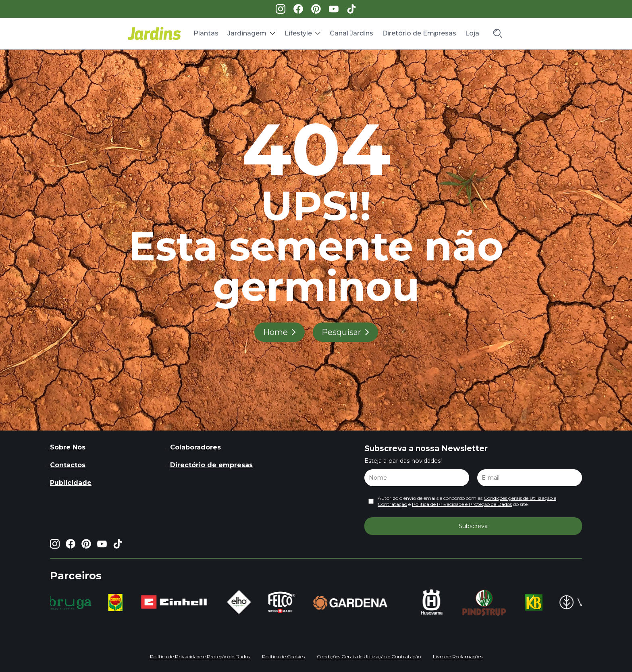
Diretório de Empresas (419, 33)
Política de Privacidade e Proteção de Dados (462, 504)
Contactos (68, 465)
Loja (472, 33)
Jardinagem (247, 33)
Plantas (206, 33)
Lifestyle (298, 33)
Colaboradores (195, 447)
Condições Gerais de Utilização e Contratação (369, 656)
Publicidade (71, 483)
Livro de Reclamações (458, 656)
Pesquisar (341, 332)
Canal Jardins (351, 33)
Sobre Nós (68, 447)
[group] (72, 603)
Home (275, 332)
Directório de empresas (211, 465)
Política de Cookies (283, 656)
